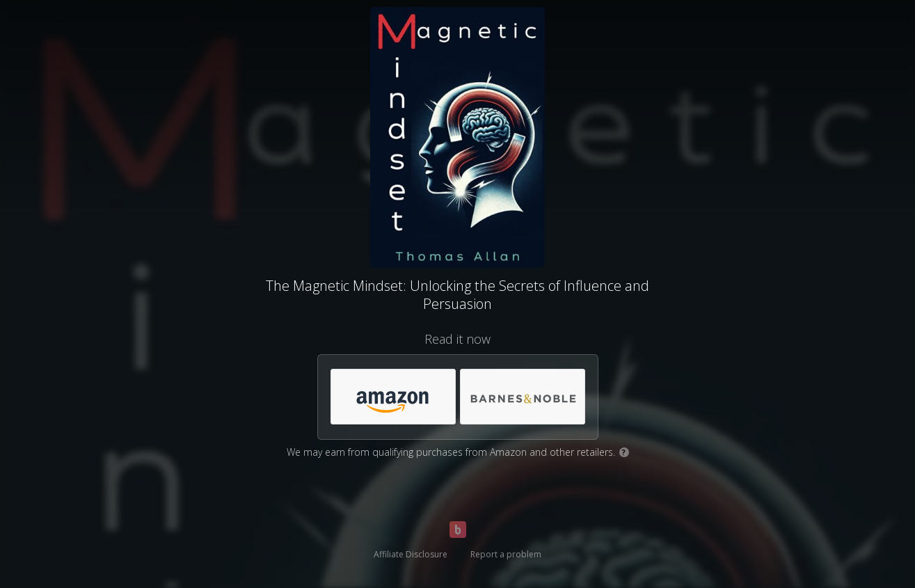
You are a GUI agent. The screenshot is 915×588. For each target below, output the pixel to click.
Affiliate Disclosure (411, 554)
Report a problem (506, 554)
